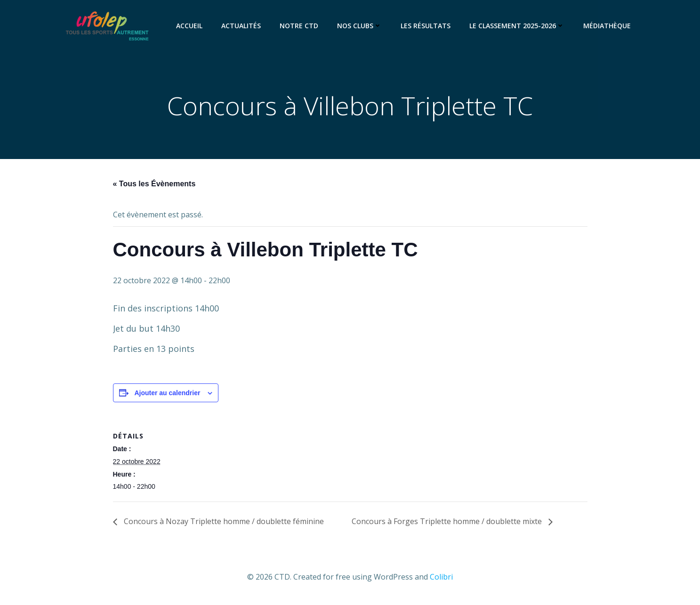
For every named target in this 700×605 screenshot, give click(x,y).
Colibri (441, 577)
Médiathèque (607, 26)
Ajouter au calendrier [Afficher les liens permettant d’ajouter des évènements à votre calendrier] (167, 393)
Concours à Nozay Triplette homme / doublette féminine (223, 521)
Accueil (189, 26)
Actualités (241, 26)
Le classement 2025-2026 (517, 26)
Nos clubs (359, 26)
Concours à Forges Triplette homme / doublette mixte (448, 521)
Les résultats (426, 26)
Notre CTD (299, 26)
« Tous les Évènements (154, 184)
